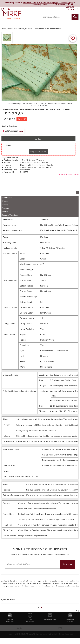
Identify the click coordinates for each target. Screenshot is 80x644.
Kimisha (44, 241)
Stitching (5, 209)
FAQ (60, 632)
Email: (9, 150)
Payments (5, 212)
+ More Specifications (69, 179)
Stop (79, 615)
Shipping (5, 205)
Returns (5, 216)
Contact (20, 632)
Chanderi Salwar (48, 355)
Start (76, 615)
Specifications (7, 202)
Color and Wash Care (10, 219)
